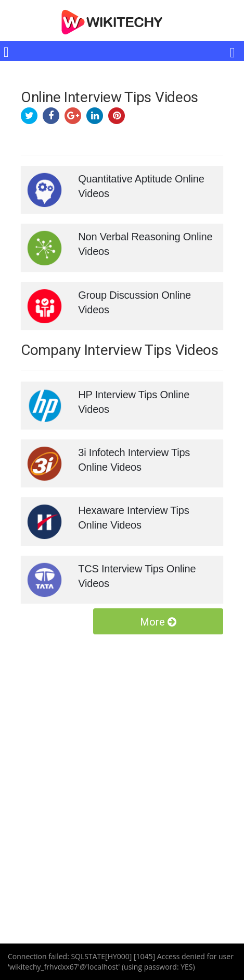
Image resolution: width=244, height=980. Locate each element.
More (158, 622)
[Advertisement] (122, 769)
